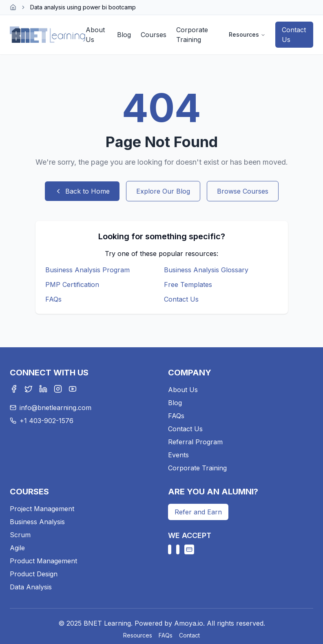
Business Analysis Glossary (206, 270)
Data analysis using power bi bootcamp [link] (83, 7)
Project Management (42, 509)
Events (178, 455)
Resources (247, 34)
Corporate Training (192, 35)
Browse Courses (243, 191)
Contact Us (294, 35)
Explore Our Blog (163, 191)
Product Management (43, 561)
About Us (95, 35)
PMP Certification (72, 285)
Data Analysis (31, 587)
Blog (124, 35)
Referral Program (195, 442)
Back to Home (82, 191)
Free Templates (188, 285)
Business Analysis (37, 522)
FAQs (53, 299)
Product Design (34, 574)
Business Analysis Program (87, 270)
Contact (189, 635)
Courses (154, 35)
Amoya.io (189, 623)
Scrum (20, 535)
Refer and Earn (198, 512)
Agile (17, 548)
